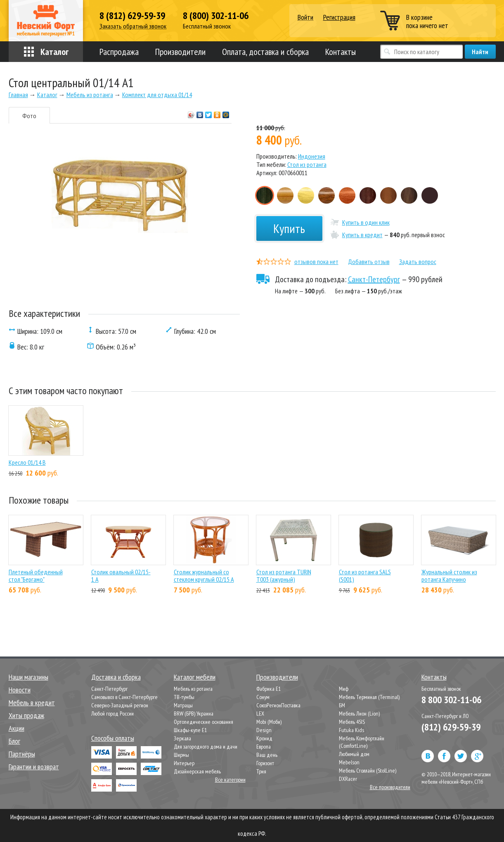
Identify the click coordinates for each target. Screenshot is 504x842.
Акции (17, 728)
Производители (180, 52)
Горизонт (265, 763)
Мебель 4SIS (352, 722)
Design (264, 730)
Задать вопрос (418, 262)
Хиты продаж (26, 715)
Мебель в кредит (32, 703)
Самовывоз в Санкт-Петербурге (124, 697)
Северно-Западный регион (120, 705)
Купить (289, 228)
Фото (29, 116)
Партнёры (22, 754)
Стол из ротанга (307, 164)
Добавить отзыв (369, 262)
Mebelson (349, 762)
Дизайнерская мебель (197, 771)
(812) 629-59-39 (451, 727)
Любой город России (112, 714)
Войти (305, 18)
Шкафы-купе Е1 (190, 730)
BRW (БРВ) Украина (194, 714)
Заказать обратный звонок (133, 26)
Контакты (341, 52)
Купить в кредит (362, 235)
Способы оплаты (113, 738)
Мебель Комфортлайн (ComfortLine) (362, 742)
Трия (261, 771)
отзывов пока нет (316, 262)
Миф (344, 689)
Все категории (230, 780)
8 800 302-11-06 (451, 700)
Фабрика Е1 (269, 689)
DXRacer (348, 779)
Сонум (263, 697)
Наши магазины (28, 677)
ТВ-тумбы (184, 697)
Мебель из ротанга (193, 689)
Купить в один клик (366, 222)
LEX (260, 714)
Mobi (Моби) (269, 722)
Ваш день (267, 755)
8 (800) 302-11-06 (216, 16)
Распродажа (119, 52)
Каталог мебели (195, 677)
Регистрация (339, 17)
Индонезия (312, 156)
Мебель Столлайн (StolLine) (368, 771)
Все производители (390, 787)
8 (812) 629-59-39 (132, 16)
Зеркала (182, 738)
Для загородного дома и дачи (206, 747)
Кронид (264, 738)
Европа (264, 747)
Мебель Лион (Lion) (359, 714)
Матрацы (183, 705)
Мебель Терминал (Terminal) (369, 697)
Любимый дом (354, 754)
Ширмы (181, 755)
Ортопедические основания (203, 722)
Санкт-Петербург (374, 279)
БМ (342, 705)
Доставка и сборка (116, 677)
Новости (20, 690)
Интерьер (184, 763)
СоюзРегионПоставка (278, 705)
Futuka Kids (351, 730)
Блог (14, 741)
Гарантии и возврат (34, 767)
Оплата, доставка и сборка (265, 52)
